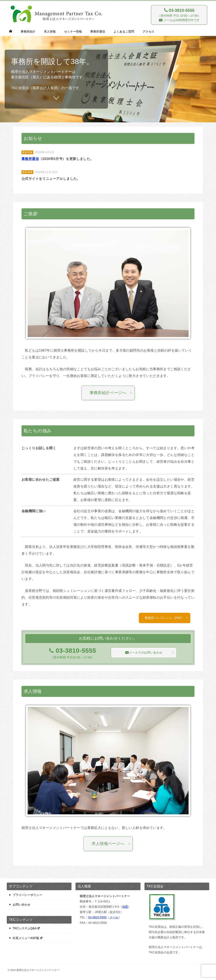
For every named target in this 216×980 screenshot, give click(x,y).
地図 (125, 907)
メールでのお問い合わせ (150, 652)
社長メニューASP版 (28, 938)
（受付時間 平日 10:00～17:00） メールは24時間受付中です (179, 15)
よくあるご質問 (124, 31)
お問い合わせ (22, 905)
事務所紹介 (28, 31)
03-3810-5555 (97, 917)
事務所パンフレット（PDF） (166, 618)
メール (114, 917)
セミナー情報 (73, 31)
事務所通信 (98, 31)
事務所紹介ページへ (111, 393)
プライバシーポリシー (27, 895)
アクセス (148, 31)
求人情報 (50, 31)
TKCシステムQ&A (26, 928)
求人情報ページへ (111, 844)
